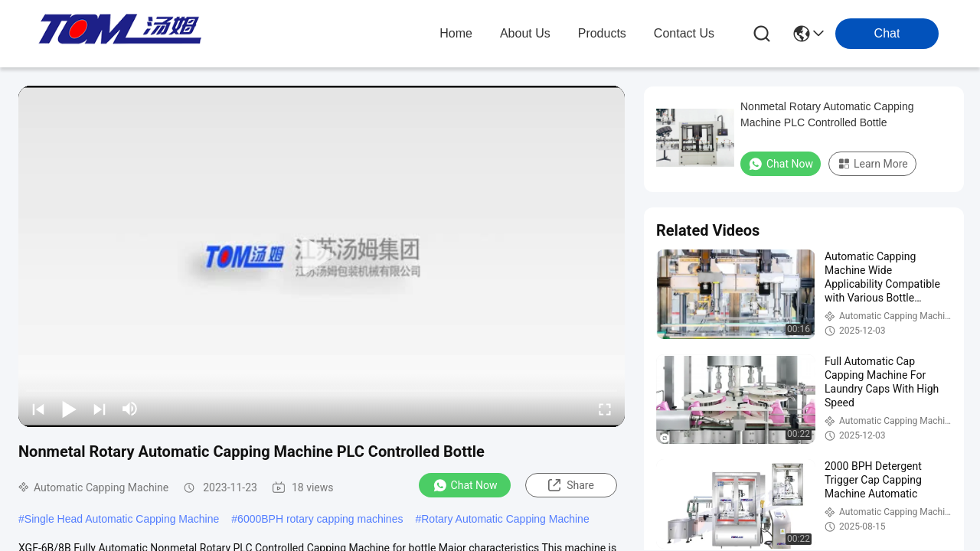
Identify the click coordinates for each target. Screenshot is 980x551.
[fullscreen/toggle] (605, 409)
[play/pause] (69, 409)
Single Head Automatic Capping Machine (122, 519)
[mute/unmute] (130, 409)
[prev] (38, 409)
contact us (684, 33)
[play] (322, 256)
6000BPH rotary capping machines (320, 519)
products (602, 33)
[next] (100, 409)
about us (525, 33)
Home (456, 33)
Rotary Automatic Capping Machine (505, 519)
